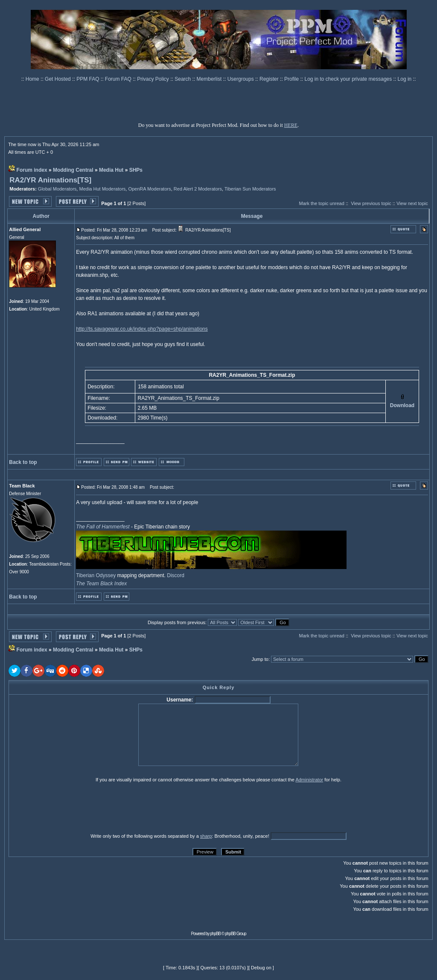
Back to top (23, 462)
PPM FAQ (89, 79)
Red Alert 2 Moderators (198, 189)
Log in (405, 79)
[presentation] (75, 807)
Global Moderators (57, 189)
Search (183, 79)
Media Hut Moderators (102, 189)
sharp (206, 836)
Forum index (32, 170)
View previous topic (371, 203)
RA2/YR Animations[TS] (50, 180)
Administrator (309, 780)
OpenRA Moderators (149, 189)
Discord (176, 575)
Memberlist (210, 79)
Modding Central (73, 170)
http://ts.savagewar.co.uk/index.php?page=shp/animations (142, 329)
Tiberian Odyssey (96, 575)
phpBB (215, 934)
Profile (292, 79)
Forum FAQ (119, 79)
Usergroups (241, 79)
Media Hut (111, 170)
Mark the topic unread (321, 203)
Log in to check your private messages (349, 79)
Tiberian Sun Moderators (250, 189)
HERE (291, 125)
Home (33, 79)
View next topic (412, 203)
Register (270, 79)
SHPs (136, 170)
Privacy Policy (154, 79)
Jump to (260, 659)
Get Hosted (58, 79)
